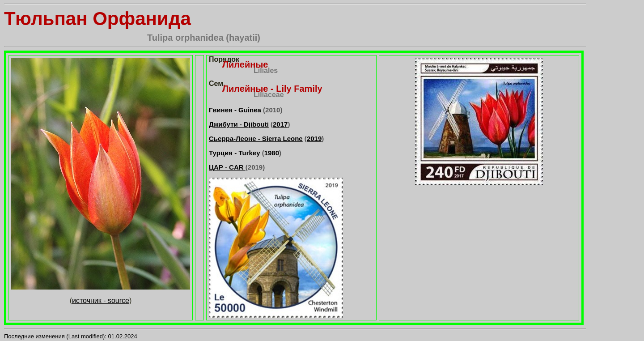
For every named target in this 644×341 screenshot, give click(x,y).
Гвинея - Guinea (236, 110)
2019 (314, 139)
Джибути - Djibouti (239, 124)
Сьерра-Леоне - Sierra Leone (256, 139)
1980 (272, 153)
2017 (280, 124)
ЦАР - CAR (227, 167)
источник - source (101, 301)
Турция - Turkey (235, 153)
